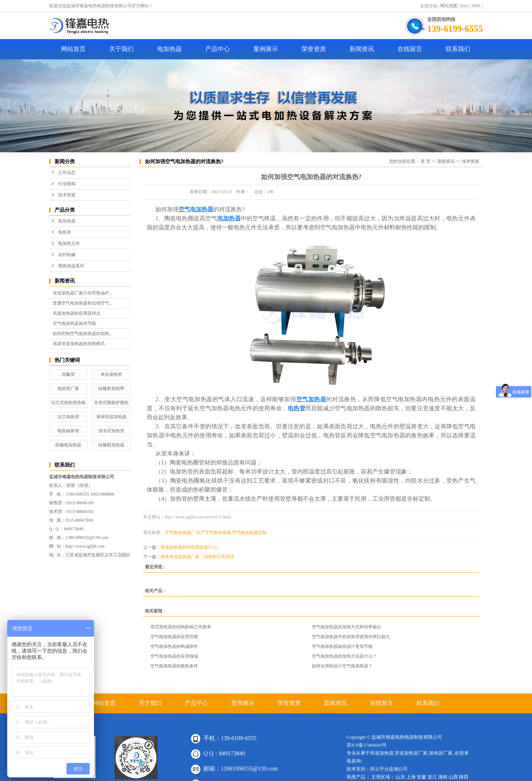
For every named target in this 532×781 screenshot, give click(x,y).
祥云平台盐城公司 (389, 769)
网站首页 (73, 49)
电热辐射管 (68, 431)
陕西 (464, 777)
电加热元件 (69, 243)
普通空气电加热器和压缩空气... (83, 303)
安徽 (421, 777)
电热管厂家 (68, 389)
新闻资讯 (362, 49)
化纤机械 (67, 255)
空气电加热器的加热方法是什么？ (344, 656)
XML (476, 6)
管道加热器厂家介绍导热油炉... (83, 293)
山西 (453, 777)
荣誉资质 (314, 49)
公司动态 (67, 173)
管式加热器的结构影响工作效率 (181, 627)
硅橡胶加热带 (111, 389)
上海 (411, 777)
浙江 (432, 777)
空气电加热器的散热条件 (174, 666)
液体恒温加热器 (111, 417)
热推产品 (356, 777)
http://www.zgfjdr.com (85, 546)
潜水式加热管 (111, 431)
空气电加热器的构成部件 (174, 646)
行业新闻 (67, 184)
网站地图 (449, 6)
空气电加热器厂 (180, 532)
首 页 (426, 161)
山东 (400, 777)
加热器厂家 (441, 753)
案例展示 (266, 49)
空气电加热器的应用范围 (174, 637)
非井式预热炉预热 (111, 403)
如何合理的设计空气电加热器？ (342, 666)
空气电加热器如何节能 (74, 323)
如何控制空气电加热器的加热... (83, 334)
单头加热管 (111, 374)
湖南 (443, 777)
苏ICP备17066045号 (367, 745)
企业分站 (429, 6)
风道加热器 (382, 753)
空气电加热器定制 (249, 532)
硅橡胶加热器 (111, 445)
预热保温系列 (71, 266)
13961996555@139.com (87, 538)
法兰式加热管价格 (68, 403)
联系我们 (458, 49)
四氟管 (68, 374)
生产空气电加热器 (214, 532)
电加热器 (170, 49)
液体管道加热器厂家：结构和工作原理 (197, 557)
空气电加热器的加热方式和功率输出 (347, 627)
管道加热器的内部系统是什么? (190, 547)
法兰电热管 (68, 417)
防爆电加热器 (68, 445)
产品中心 (218, 49)
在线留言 (410, 49)
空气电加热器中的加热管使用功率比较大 (351, 637)
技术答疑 (67, 195)
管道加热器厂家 (411, 753)
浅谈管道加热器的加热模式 (79, 344)
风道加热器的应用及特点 (77, 313)
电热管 (65, 232)
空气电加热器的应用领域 (174, 656)
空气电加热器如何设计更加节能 (342, 646)
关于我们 (121, 49)
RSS (465, 6)
